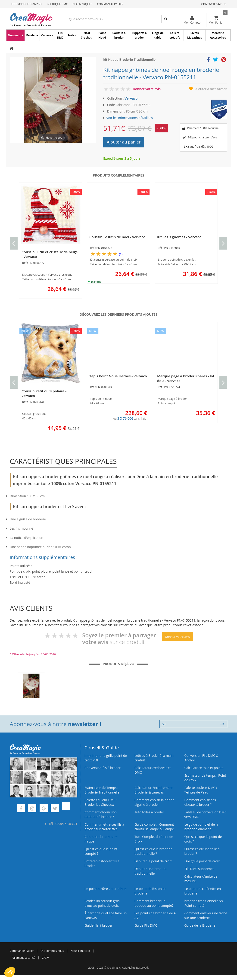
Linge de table (158, 35)
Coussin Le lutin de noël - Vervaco (117, 237)
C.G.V (45, 958)
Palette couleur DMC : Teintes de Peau (201, 790)
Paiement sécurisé (23, 958)
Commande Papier (110, 4)
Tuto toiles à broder (149, 812)
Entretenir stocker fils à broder (102, 863)
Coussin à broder (119, 35)
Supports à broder (139, 35)
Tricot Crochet (86, 35)
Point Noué (102, 35)
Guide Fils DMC (146, 925)
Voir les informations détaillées (129, 118)
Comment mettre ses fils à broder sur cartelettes (104, 827)
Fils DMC (60, 35)
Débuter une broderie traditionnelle (151, 871)
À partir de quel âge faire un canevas (106, 915)
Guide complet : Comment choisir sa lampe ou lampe (154, 827)
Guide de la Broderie (200, 925)
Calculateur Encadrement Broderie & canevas (154, 790)
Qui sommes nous (52, 951)
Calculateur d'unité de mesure (201, 879)
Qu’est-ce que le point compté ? (101, 851)
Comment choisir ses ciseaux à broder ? (200, 802)
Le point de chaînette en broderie (203, 891)
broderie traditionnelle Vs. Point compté (204, 903)
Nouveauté (16, 35)
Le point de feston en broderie (150, 891)
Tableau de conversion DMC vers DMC (205, 814)
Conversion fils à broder (103, 768)
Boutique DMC (57, 4)
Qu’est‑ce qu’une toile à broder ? (202, 851)
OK (222, 724)
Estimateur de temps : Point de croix (205, 778)
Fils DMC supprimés (199, 869)
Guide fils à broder (98, 925)
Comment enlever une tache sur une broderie (206, 915)
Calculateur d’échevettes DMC (153, 770)
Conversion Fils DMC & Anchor (201, 758)
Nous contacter (80, 951)
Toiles (72, 35)
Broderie (32, 35)
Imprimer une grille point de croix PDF (106, 758)
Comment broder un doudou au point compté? (154, 903)
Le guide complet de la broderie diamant (201, 827)
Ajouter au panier (124, 142)
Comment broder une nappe (101, 839)
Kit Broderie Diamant (27, 4)
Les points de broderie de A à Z (155, 915)
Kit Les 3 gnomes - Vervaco (179, 237)
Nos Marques (83, 4)
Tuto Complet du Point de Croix (154, 839)
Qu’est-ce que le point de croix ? (203, 839)
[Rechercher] (166, 19)
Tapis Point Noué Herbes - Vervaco (118, 376)
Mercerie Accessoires (218, 35)
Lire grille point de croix (202, 861)
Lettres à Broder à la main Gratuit (154, 758)
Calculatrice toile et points (204, 768)
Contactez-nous (214, 4)
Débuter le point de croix (153, 861)
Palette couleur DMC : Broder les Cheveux (101, 802)
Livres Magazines (195, 35)
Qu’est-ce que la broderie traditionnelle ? (153, 851)
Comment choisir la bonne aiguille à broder (154, 802)
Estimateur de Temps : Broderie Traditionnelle (102, 790)
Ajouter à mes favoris (211, 89)
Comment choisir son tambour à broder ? (101, 814)
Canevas (47, 35)
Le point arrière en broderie (105, 889)
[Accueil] (12, 49)
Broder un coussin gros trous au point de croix (102, 903)
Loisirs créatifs (175, 35)
